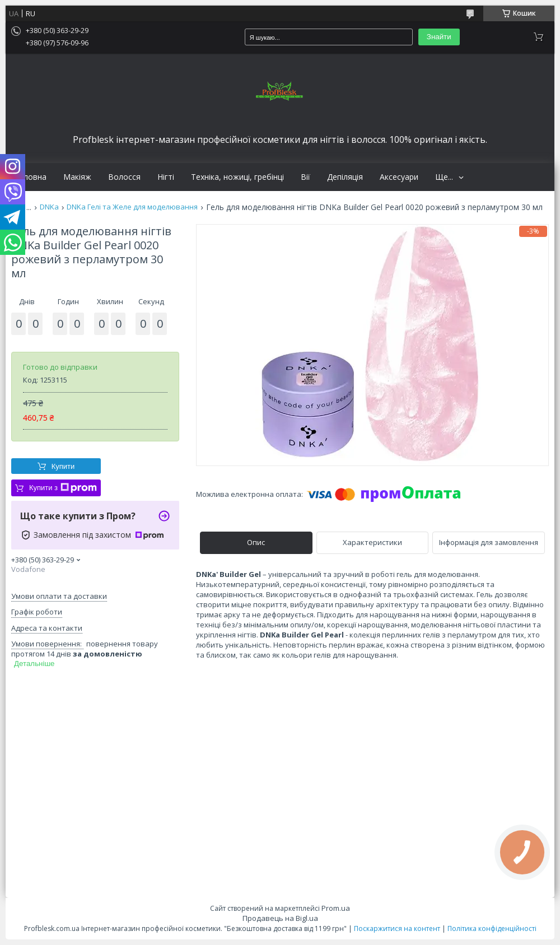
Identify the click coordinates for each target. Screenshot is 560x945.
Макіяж (77, 177)
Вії (305, 177)
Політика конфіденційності (492, 928)
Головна (30, 177)
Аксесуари (399, 177)
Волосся (124, 177)
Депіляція (345, 177)
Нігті (166, 177)
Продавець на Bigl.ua (280, 918)
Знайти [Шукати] (439, 37)
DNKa (49, 207)
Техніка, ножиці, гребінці (237, 177)
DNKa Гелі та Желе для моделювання (132, 207)
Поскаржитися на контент (397, 928)
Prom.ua (336, 908)
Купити (63, 466)
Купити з (63, 488)
